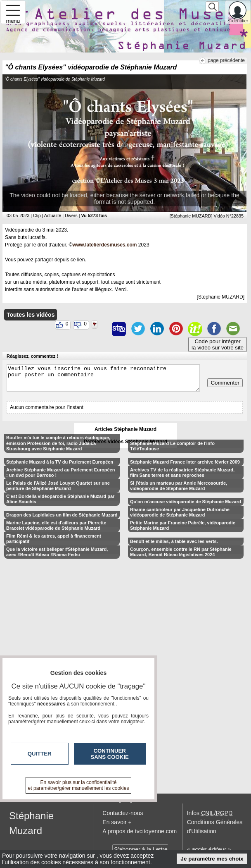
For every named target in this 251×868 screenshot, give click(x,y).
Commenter (225, 383)
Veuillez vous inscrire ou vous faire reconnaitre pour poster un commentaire (103, 378)
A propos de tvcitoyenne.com (140, 831)
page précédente (226, 60)
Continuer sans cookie (110, 754)
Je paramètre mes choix (212, 859)
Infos (210, 813)
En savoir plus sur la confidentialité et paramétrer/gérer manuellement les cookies (79, 785)
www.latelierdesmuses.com (104, 245)
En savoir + (117, 822)
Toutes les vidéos (31, 315)
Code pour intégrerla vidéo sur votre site (218, 344)
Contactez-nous (123, 813)
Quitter (40, 754)
